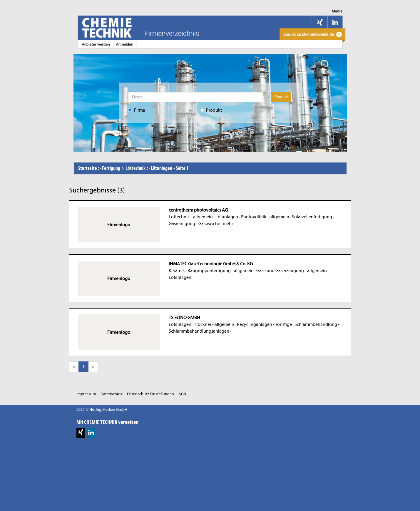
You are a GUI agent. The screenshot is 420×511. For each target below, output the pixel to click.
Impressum (86, 394)
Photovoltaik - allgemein (265, 217)
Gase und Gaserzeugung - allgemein (292, 271)
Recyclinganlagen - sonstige (264, 324)
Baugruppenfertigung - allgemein (221, 271)
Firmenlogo (119, 225)
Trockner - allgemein (214, 324)
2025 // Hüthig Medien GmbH (102, 409)
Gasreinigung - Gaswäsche (194, 224)
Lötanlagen (227, 217)
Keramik (177, 271)
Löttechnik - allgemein (191, 217)
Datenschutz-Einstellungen (150, 394)
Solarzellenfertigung (312, 217)
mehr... (229, 224)
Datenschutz (112, 394)
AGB (182, 394)
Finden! (281, 97)
